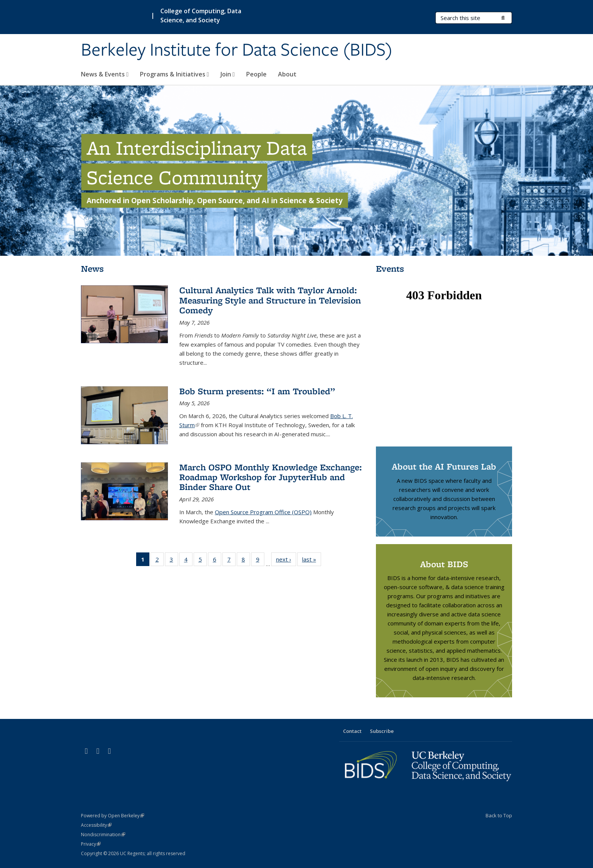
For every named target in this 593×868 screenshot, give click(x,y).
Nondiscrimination (103, 835)
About (287, 74)
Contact (352, 731)
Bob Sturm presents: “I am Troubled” (257, 391)
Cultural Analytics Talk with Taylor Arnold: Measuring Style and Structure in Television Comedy (270, 300)
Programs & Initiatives (175, 74)
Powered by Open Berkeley (113, 816)
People (256, 74)
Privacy (91, 844)
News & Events (105, 74)
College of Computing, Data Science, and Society (201, 16)
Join (228, 74)
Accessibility (96, 825)
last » (312, 561)
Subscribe (382, 731)
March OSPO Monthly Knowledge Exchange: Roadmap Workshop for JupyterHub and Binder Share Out (271, 477)
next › (286, 561)
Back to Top (499, 815)
